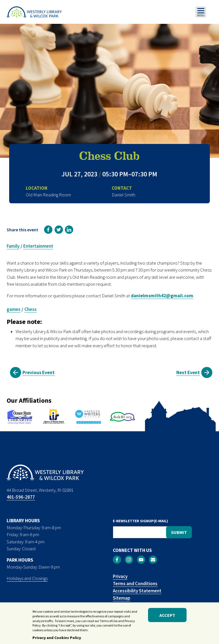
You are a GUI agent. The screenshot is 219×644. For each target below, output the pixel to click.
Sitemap (122, 598)
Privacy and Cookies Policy (57, 639)
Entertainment (38, 246)
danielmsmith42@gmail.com (162, 296)
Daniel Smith (123, 195)
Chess (30, 309)
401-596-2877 (21, 497)
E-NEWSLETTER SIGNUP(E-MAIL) (140, 521)
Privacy (120, 576)
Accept (167, 617)
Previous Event (39, 372)
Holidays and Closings (27, 578)
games (14, 309)
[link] (48, 230)
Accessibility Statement (137, 591)
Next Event (188, 372)
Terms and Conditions (135, 584)
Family (13, 246)
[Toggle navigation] (201, 12)
